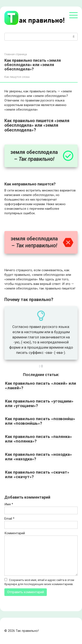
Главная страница (16, 54)
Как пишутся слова (17, 77)
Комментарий (15, 533)
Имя (9, 504)
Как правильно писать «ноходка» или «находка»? (38, 457)
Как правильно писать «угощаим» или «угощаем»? (39, 403)
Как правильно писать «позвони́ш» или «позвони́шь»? (40, 421)
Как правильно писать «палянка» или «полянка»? (38, 439)
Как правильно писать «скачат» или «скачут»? (37, 474)
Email (9, 519)
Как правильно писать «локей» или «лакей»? (41, 386)
